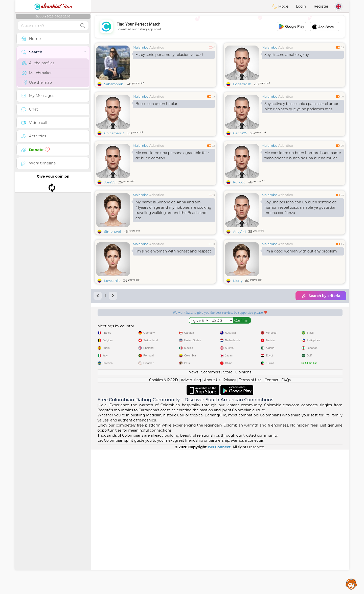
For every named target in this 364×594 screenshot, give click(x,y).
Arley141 (240, 270)
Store (228, 517)
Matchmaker (37, 73)
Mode (280, 6)
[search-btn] (83, 26)
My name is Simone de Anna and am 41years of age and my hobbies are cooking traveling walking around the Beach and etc (173, 249)
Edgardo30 (242, 84)
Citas (53, 6)
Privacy (230, 524)
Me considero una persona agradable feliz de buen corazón (172, 155)
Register (321, 6)
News (194, 517)
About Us (212, 524)
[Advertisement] (220, 27)
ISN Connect (219, 591)
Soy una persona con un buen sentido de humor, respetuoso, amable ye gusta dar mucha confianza (301, 246)
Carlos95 (240, 133)
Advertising (191, 524)
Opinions (243, 517)
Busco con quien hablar (156, 104)
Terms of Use (250, 524)
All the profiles (38, 63)
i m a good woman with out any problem (301, 290)
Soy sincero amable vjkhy (287, 55)
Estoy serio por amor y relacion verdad (169, 55)
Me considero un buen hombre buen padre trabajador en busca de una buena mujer (303, 155)
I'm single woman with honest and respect (173, 290)
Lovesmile (112, 320)
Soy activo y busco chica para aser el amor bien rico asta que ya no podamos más (301, 106)
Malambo (141, 47)
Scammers (211, 517)
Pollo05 (239, 182)
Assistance (351, 584)
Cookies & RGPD (164, 524)
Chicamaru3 (114, 133)
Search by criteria (321, 335)
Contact (271, 524)
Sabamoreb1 (114, 84)
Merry (238, 320)
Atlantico (157, 47)
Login (301, 6)
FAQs (286, 524)
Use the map (37, 82)
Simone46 (113, 270)
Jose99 (110, 182)
